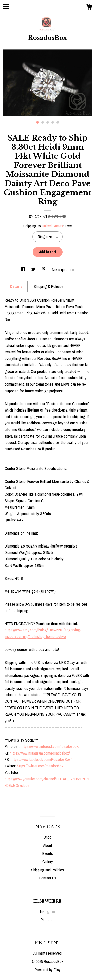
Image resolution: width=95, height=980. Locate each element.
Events (48, 853)
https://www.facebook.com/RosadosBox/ (41, 759)
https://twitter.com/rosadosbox (40, 766)
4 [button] (53, 122)
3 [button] (48, 122)
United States (52, 226)
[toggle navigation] (6, 6)
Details (16, 286)
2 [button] (43, 122)
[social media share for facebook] (24, 270)
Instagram (48, 911)
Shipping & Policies (49, 286)
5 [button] (58, 122)
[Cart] (89, 8)
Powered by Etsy (48, 970)
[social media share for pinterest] (44, 270)
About (48, 845)
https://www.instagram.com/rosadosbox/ (40, 753)
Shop (48, 837)
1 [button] (37, 122)
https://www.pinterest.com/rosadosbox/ (50, 746)
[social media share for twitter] (34, 270)
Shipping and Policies (48, 870)
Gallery (48, 862)
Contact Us (48, 878)
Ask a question (63, 270)
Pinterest (48, 920)
